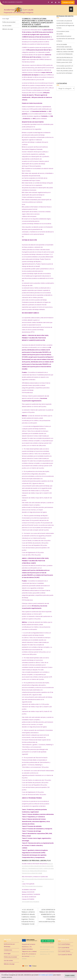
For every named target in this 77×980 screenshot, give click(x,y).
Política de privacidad (9, 22)
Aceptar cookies (70, 975)
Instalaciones (8, 950)
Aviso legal (6, 19)
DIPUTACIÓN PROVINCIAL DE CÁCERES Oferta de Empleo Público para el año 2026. (65, 60)
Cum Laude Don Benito (65, 955)
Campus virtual (68, 2)
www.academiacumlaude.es (31, 902)
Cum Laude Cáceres (64, 951)
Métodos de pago (8, 29)
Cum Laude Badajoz (64, 944)
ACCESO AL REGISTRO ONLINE (34, 873)
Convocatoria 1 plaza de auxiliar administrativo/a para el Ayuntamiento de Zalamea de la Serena (66, 36)
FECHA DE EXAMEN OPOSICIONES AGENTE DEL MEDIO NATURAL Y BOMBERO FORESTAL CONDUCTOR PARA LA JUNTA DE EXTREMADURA (65, 49)
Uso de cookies (7, 26)
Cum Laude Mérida (64, 948)
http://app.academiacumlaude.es (32, 886)
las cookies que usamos (46, 975)
